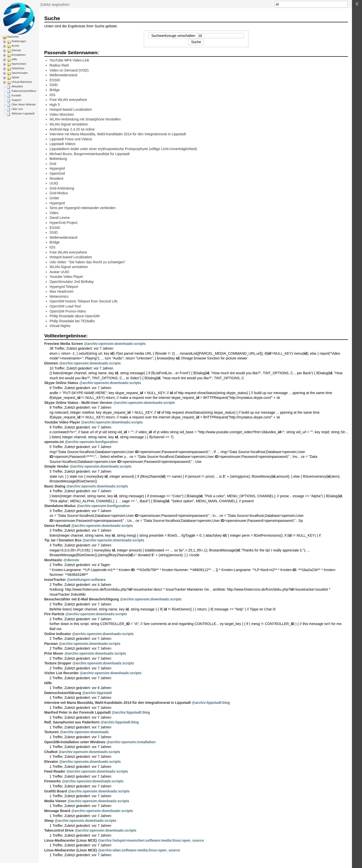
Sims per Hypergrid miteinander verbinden (82, 208)
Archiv (15, 46)
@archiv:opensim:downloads (84, 732)
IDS (52, 95)
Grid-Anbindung (62, 188)
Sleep (49, 821)
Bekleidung (58, 159)
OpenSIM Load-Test (65, 306)
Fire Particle (54, 614)
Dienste (16, 50)
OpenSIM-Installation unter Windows (75, 742)
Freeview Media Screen (64, 344)
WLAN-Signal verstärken (69, 124)
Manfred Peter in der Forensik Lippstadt (78, 712)
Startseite (13, 37)
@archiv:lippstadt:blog (211, 703)
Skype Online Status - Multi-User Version (78, 403)
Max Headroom (62, 291)
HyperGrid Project (63, 223)
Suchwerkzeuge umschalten (173, 36)
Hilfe (14, 59)
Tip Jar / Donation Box (63, 540)
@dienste (71, 560)
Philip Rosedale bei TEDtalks (72, 321)
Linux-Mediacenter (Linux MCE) (71, 840)
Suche (345, 4)
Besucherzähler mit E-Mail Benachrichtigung (82, 599)
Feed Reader (55, 771)
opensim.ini (54, 442)
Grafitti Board (56, 791)
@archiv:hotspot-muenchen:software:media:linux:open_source (151, 840)
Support (16, 100)
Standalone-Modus (60, 506)
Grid (53, 164)
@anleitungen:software (86, 580)
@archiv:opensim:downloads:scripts (115, 344)
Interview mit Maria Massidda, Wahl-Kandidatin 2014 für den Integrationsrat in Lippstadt (118, 134)
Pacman (51, 644)
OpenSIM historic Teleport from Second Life (84, 301)
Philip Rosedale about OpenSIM (75, 316)
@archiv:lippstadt (97, 693)
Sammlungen (20, 73)
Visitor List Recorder (61, 673)
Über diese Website (24, 104)
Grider (54, 198)
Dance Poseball (57, 526)
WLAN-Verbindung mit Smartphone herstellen (85, 119)
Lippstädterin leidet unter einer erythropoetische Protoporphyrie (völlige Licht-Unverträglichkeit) (123, 149)
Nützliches (18, 68)
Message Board (57, 811)
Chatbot (51, 752)
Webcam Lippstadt (23, 113)
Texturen (52, 732)
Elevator (51, 762)
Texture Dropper (58, 663)
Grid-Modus (59, 193)
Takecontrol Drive (59, 830)
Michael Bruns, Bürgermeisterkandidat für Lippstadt (89, 154)
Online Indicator (58, 634)
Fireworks (53, 781)
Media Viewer (55, 801)
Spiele (15, 77)
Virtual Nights (60, 326)
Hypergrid (57, 168)
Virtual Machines (22, 82)
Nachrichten (19, 64)
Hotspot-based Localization (71, 109)
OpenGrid (57, 173)
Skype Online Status (61, 383)
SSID (54, 85)
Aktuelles (17, 86)
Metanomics (59, 296)
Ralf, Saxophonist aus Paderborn (72, 722)
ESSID (55, 80)
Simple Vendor (56, 466)
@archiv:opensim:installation (131, 742)
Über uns (17, 109)
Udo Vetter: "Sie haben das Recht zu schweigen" (88, 262)
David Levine (60, 218)
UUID (54, 183)
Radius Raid (59, 65)
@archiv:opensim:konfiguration (91, 442)
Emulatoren (19, 55)
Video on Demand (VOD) (69, 70)
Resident (56, 178)
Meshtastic (53, 560)
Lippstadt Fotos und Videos (71, 139)
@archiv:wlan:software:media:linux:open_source (139, 850)
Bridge (55, 90)
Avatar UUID (59, 272)
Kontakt (16, 95)
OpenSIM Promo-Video (68, 311)
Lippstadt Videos (62, 144)
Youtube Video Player (66, 277)
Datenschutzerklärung (25, 91)
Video (54, 213)
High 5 (55, 105)
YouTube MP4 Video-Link (69, 60)
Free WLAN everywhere (68, 100)
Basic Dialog (55, 486)
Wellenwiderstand (63, 75)
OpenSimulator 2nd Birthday (72, 282)
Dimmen (51, 363)
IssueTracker (55, 580)
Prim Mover (54, 653)
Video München (62, 114)
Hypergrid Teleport (64, 287)
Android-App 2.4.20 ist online (72, 129)
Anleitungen (19, 41)
